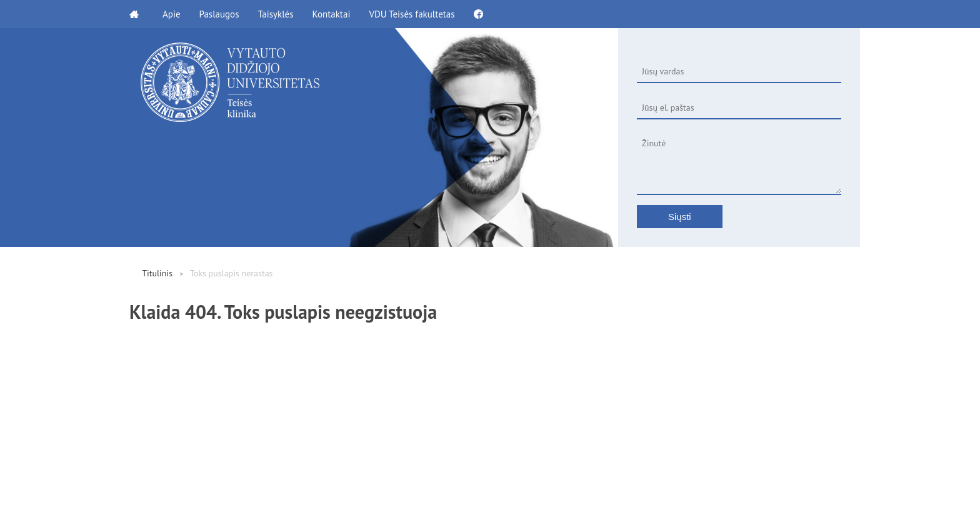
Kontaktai (331, 14)
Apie (172, 14)
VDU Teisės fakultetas (412, 14)
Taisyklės (275, 14)
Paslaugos (219, 14)
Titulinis (157, 273)
